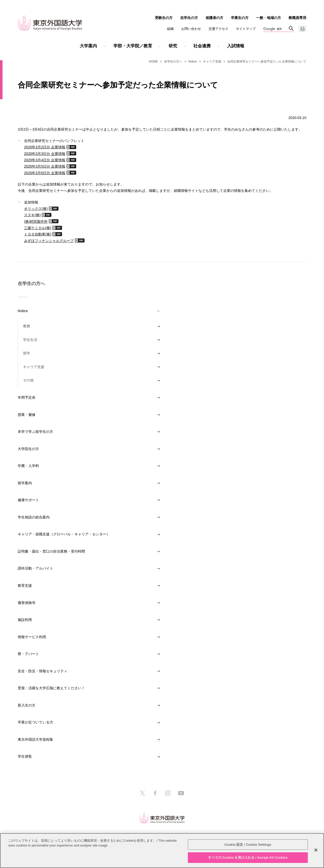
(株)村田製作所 (36, 221)
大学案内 (88, 46)
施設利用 (25, 620)
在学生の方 (189, 18)
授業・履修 (27, 415)
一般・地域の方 (269, 18)
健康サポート (28, 500)
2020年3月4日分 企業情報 (45, 160)
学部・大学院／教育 (133, 46)
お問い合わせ (191, 29)
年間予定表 (27, 397)
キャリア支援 (212, 62)
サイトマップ (246, 29)
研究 (173, 46)
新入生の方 (27, 705)
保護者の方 (214, 18)
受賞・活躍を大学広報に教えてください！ (51, 688)
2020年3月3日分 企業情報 (45, 154)
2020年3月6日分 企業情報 (45, 173)
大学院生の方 (28, 449)
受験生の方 (164, 18)
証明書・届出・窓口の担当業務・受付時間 (51, 551)
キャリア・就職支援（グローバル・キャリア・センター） (64, 534)
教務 (27, 326)
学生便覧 (25, 756)
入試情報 (236, 46)
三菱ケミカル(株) (38, 228)
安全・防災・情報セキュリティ (43, 671)
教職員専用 (297, 18)
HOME (153, 62)
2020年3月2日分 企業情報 (45, 147)
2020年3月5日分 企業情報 (45, 166)
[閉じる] (316, 850)
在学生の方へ (173, 62)
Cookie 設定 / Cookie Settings (248, 845)
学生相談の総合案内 (34, 517)
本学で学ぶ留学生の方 (35, 432)
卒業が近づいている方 (35, 722)
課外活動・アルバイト (35, 568)
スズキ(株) (32, 215)
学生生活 (30, 340)
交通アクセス (218, 29)
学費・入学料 (28, 466)
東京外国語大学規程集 (35, 739)
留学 (27, 353)
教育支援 (25, 586)
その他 (28, 380)
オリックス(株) (36, 208)
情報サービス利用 (32, 637)
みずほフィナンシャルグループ (49, 241)
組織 (170, 29)
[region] (162, 851)
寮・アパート (28, 654)
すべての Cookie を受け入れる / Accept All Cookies (248, 857)
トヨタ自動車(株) (38, 234)
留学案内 (25, 483)
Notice (193, 62)
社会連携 (202, 46)
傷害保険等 (27, 603)
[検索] (276, 29)
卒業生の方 (240, 18)
